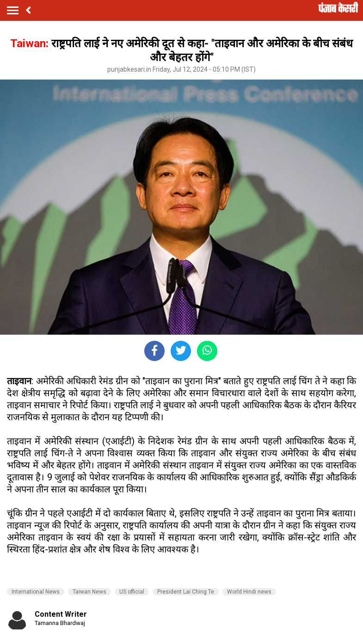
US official (132, 592)
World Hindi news (249, 592)
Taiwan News (89, 592)
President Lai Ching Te (186, 592)
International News (36, 592)
